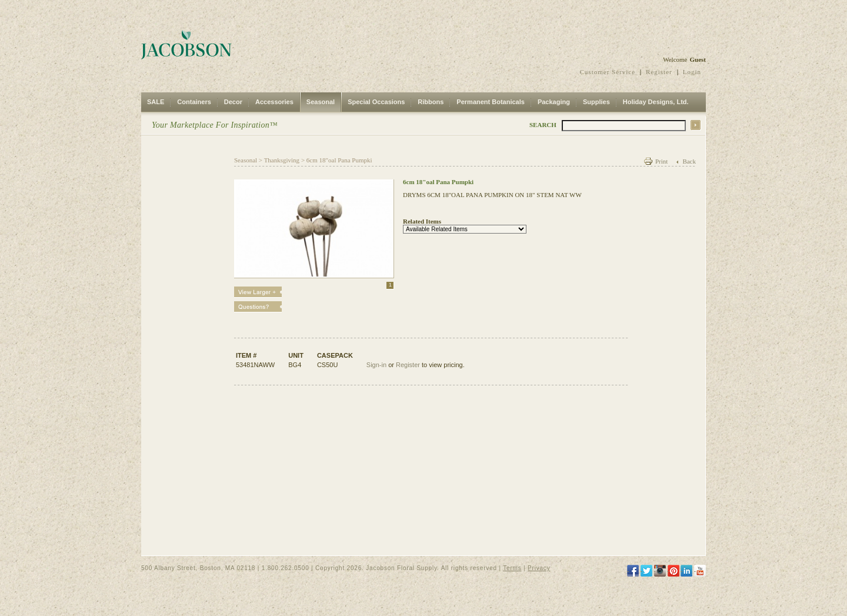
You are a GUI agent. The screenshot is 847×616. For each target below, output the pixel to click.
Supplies (596, 102)
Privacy (539, 568)
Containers (194, 102)
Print (661, 161)
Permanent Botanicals (491, 102)
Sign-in (376, 365)
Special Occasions (376, 102)
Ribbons (431, 102)
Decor (233, 102)
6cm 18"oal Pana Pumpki (339, 160)
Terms (512, 568)
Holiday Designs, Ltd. (656, 102)
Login (692, 72)
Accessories (274, 102)
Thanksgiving (282, 160)
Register (659, 72)
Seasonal (321, 102)
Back (689, 161)
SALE (156, 102)
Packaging (554, 102)
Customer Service (608, 72)
